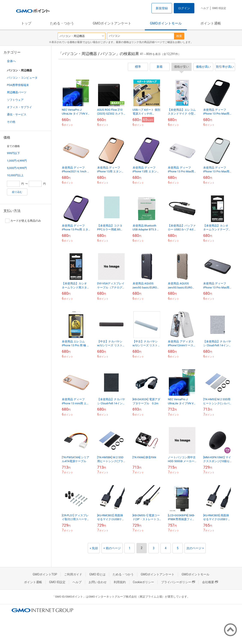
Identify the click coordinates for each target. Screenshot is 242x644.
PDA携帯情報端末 (18, 85)
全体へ (11, 61)
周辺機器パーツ (17, 92)
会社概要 (210, 582)
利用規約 (120, 582)
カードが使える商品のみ (23, 221)
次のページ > (195, 548)
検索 (179, 36)
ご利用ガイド (73, 574)
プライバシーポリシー (178, 582)
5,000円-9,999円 (17, 168)
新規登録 (162, 8)
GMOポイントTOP (45, 574)
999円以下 (13, 153)
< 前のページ (112, 548)
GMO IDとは (97, 574)
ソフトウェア (15, 100)
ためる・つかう (62, 23)
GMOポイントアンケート (112, 23)
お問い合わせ (98, 582)
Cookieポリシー (143, 582)
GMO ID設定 (219, 8)
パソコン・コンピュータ (22, 78)
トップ (26, 23)
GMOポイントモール (166, 23)
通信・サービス (17, 114)
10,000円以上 (15, 175)
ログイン (184, 8)
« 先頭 (94, 548)
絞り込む (17, 192)
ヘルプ (205, 8)
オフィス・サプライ (19, 107)
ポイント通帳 (211, 23)
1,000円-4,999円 (17, 161)
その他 (11, 122)
